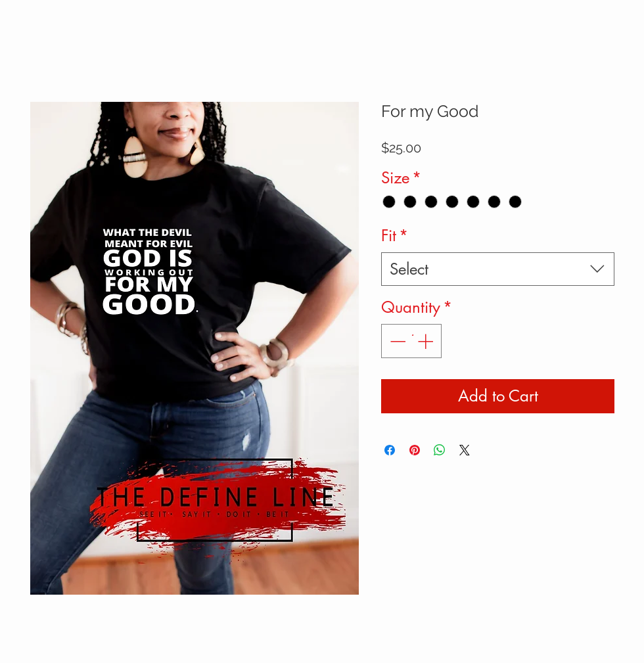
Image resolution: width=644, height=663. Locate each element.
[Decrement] (396, 341)
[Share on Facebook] (390, 450)
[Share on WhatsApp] (440, 450)
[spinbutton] (411, 341)
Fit (395, 236)
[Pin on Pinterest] (415, 450)
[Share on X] (465, 450)
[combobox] (498, 269)
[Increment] (426, 341)
